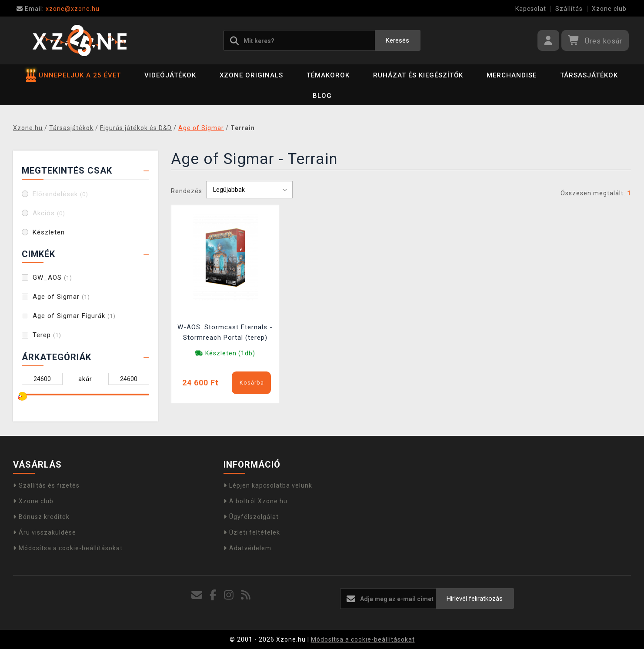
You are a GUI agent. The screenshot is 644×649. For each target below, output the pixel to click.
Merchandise (512, 75)
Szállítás (569, 9)
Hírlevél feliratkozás (475, 599)
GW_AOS (52, 278)
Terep (47, 335)
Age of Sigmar (61, 297)
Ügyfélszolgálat (251, 517)
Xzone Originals (251, 75)
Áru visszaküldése (45, 532)
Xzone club (609, 9)
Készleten (49, 232)
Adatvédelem (247, 548)
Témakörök (328, 75)
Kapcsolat (531, 9)
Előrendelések (60, 194)
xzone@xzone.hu (58, 9)
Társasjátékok (589, 75)
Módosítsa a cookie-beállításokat (68, 548)
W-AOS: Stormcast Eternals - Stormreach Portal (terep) (225, 332)
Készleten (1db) (230, 353)
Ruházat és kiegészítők (418, 75)
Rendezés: (187, 191)
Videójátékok (170, 75)
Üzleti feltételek (252, 532)
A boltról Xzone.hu (255, 501)
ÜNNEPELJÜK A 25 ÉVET (73, 75)
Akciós (49, 213)
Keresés (397, 40)
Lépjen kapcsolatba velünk (268, 485)
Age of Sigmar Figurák (74, 316)
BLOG (322, 96)
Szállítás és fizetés (46, 485)
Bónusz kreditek (41, 517)
